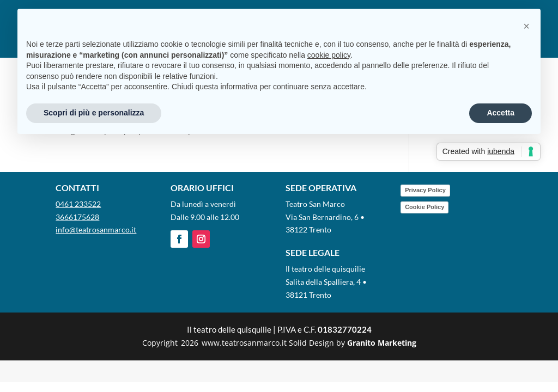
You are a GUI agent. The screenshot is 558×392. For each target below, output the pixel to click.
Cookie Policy (424, 207)
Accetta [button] (501, 113)
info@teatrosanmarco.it (96, 229)
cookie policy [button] (329, 55)
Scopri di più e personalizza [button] (94, 113)
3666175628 (77, 217)
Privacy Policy (425, 190)
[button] (526, 26)
